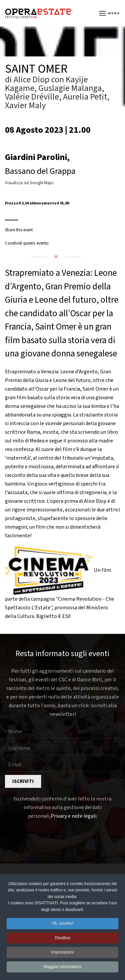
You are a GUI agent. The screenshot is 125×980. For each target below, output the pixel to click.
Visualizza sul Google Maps (29, 183)
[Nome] (62, 732)
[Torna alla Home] (38, 13)
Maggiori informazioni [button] (62, 968)
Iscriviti (23, 781)
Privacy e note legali (74, 816)
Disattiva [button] (62, 939)
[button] (110, 13)
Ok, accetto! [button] (62, 925)
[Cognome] (62, 748)
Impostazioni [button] (62, 953)
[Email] (62, 765)
